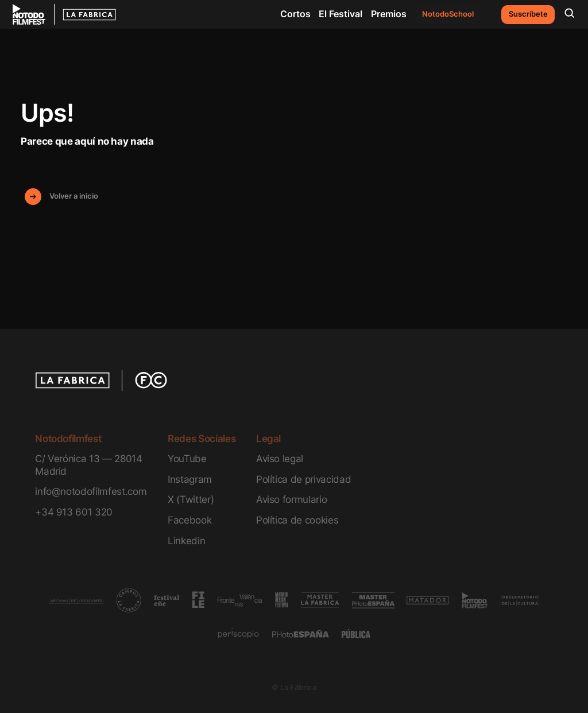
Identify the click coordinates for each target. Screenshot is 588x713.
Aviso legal (280, 458)
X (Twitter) (191, 499)
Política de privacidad (303, 479)
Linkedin (186, 540)
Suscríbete (528, 14)
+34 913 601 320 (74, 512)
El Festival (341, 14)
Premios (389, 14)
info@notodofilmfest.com (91, 491)
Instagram (190, 479)
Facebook (189, 520)
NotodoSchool (448, 14)
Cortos (295, 14)
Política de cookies (297, 520)
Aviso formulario (292, 499)
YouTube (187, 458)
